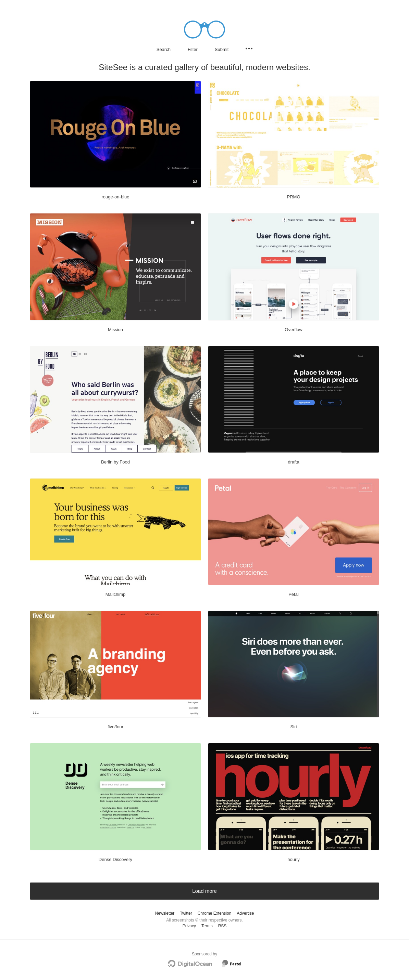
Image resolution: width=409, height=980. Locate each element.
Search (164, 49)
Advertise (245, 913)
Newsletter (165, 913)
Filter (193, 49)
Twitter (186, 913)
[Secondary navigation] (249, 49)
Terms (207, 926)
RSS (222, 926)
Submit (222, 49)
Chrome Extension (215, 913)
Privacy (189, 926)
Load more (204, 891)
